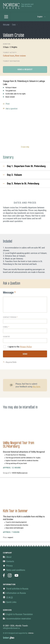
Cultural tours (9, 56)
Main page (6, 24)
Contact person (10, 317)
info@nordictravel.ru (11, 628)
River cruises (20, 56)
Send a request (25, 69)
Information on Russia (14, 593)
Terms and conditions (14, 570)
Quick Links (10, 602)
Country (6, 337)
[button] (6, 17)
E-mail (5, 327)
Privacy (8, 566)
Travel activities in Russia (16, 589)
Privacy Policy (26, 347)
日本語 (8, 597)
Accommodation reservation (17, 619)
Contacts (8, 561)
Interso (31, 633)
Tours (14, 24)
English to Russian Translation (18, 614)
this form (36, 387)
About (7, 557)
